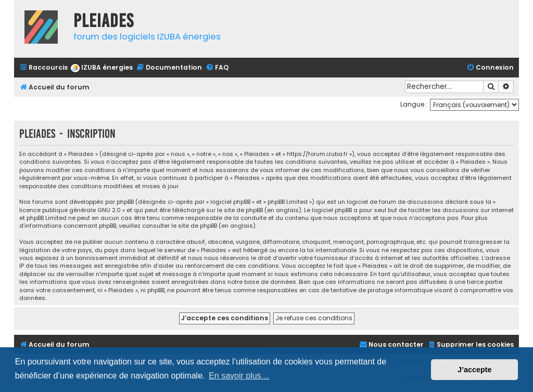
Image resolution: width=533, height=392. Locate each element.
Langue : (414, 104)
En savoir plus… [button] (239, 376)
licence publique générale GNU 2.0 (70, 210)
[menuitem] (101, 68)
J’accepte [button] (475, 370)
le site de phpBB (240, 210)
